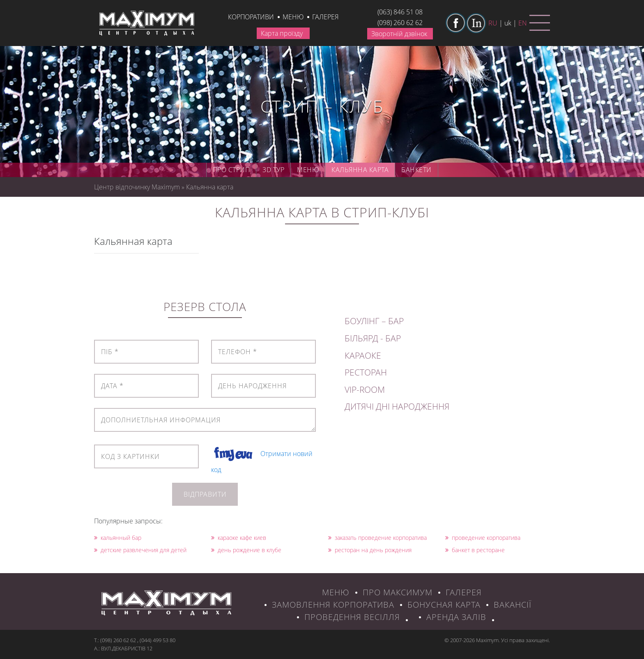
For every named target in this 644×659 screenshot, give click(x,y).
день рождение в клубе (246, 550)
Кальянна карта (360, 170)
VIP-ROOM (365, 389)
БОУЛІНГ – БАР (374, 321)
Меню (293, 17)
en (523, 23)
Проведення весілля (352, 617)
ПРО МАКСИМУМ (398, 592)
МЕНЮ (336, 592)
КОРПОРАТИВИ (251, 17)
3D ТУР (273, 170)
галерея (325, 17)
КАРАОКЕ (363, 355)
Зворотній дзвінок (399, 34)
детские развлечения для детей (140, 550)
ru (493, 23)
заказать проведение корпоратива (377, 538)
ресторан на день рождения (370, 550)
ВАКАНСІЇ (513, 605)
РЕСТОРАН (366, 372)
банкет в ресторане (475, 550)
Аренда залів (456, 617)
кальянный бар (118, 538)
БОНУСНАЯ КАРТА (444, 605)
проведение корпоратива (483, 538)
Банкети (416, 170)
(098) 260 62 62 (400, 23)
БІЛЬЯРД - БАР (373, 338)
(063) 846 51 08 (400, 12)
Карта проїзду (282, 33)
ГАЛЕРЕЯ (464, 592)
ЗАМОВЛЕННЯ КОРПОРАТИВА (333, 605)
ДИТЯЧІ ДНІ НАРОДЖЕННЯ (397, 406)
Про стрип (231, 170)
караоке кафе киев (239, 538)
